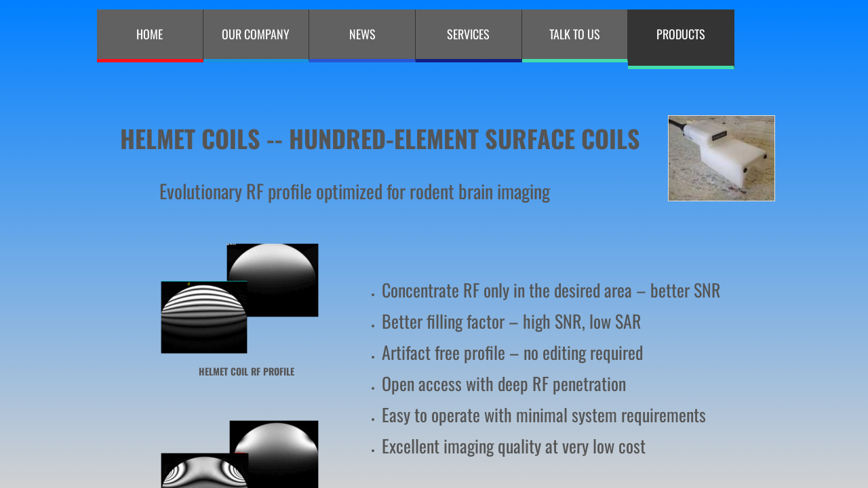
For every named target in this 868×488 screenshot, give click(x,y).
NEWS (362, 34)
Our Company (256, 34)
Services (468, 34)
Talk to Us (575, 34)
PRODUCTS (681, 34)
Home (150, 34)
